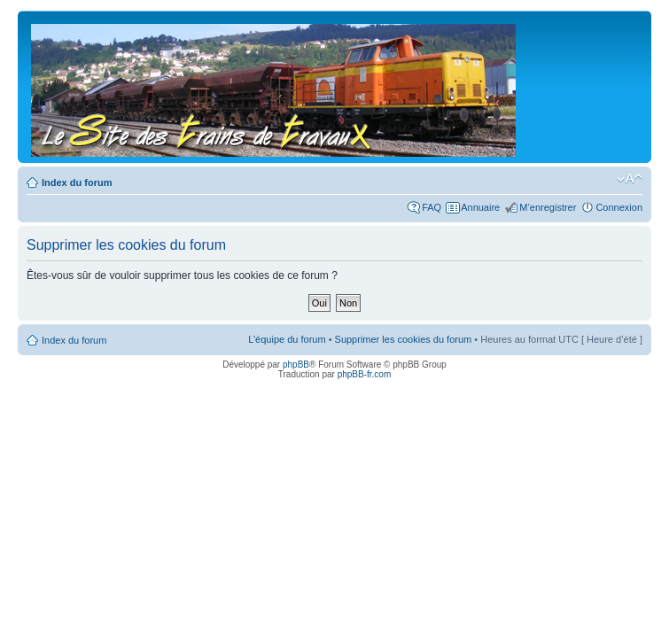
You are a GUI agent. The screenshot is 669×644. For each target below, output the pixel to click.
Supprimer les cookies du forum (404, 339)
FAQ (432, 207)
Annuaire (480, 207)
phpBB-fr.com (365, 374)
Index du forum (77, 182)
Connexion (619, 207)
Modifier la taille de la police (630, 179)
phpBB (296, 365)
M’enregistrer (548, 207)
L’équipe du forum (287, 339)
